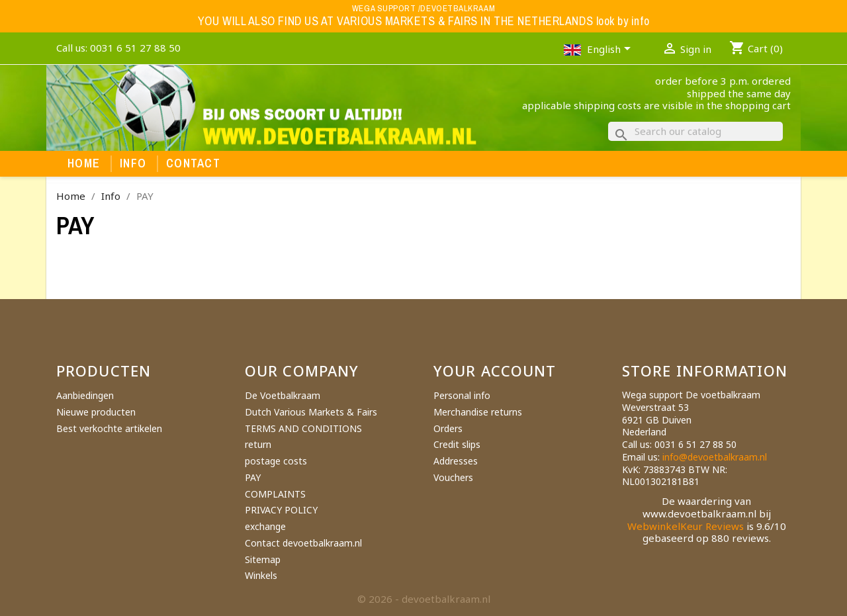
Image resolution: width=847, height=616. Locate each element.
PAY (253, 477)
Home (84, 163)
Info (133, 163)
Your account (495, 371)
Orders (448, 428)
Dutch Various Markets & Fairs (311, 412)
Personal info (462, 395)
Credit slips (457, 444)
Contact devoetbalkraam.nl (303, 543)
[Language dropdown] (611, 50)
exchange (265, 526)
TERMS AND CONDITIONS (303, 428)
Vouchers (453, 477)
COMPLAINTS (275, 494)
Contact (193, 163)
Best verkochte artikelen (109, 428)
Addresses (456, 461)
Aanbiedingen (85, 395)
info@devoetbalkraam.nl (715, 457)
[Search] (695, 131)
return (258, 444)
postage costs (276, 461)
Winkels (261, 575)
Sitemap (263, 559)
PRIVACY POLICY (281, 510)
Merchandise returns (478, 412)
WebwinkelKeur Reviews (686, 526)
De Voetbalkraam (283, 395)
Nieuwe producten (96, 412)
